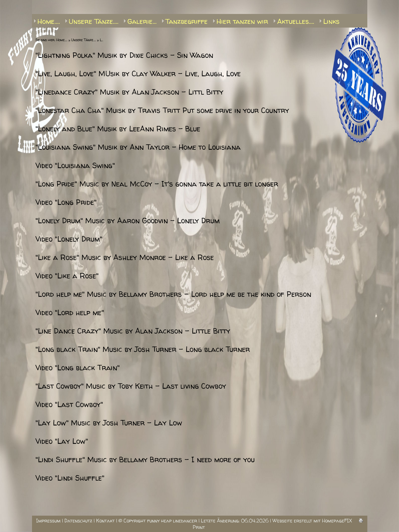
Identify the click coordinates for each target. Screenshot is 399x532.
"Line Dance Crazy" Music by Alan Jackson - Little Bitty (133, 331)
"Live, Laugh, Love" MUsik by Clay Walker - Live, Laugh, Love (138, 74)
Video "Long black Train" (77, 368)
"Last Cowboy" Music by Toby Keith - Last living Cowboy (131, 386)
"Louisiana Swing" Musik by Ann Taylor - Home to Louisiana (138, 147)
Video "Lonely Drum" (69, 239)
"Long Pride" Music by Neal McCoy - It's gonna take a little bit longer (157, 184)
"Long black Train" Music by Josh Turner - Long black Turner (143, 349)
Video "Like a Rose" (67, 276)
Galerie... (142, 21)
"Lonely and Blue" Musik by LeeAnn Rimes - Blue (118, 129)
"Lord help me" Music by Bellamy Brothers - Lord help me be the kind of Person (173, 294)
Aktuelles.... (296, 21)
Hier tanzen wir (242, 21)
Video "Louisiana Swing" (75, 166)
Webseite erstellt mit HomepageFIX (312, 521)
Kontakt (105, 521)
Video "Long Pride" (66, 202)
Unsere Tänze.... (94, 21)
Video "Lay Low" (62, 441)
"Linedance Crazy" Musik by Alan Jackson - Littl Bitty (129, 92)
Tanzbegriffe (187, 21)
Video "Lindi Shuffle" (70, 478)
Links (331, 21)
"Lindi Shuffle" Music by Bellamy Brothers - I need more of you (145, 460)
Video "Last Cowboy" (69, 405)
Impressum (48, 521)
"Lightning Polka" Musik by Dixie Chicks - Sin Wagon (124, 55)
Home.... (49, 21)
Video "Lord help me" (70, 313)
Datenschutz (78, 521)
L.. (101, 40)
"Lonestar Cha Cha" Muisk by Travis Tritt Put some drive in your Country (162, 110)
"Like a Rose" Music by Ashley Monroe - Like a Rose (125, 257)
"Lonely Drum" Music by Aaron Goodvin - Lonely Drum (127, 221)
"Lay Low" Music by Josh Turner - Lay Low (109, 423)
